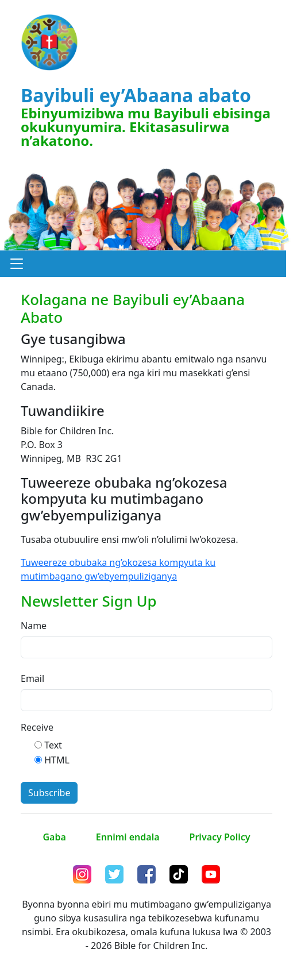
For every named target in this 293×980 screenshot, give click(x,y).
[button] (17, 264)
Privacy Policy (220, 837)
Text (53, 745)
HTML (57, 760)
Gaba (54, 837)
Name (34, 626)
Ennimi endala (128, 837)
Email (32, 678)
